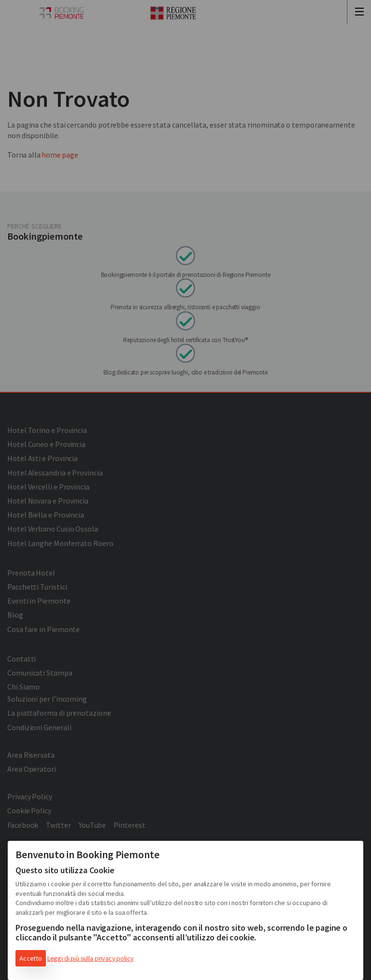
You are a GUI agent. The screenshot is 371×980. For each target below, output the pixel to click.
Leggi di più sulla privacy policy (91, 958)
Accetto (31, 958)
